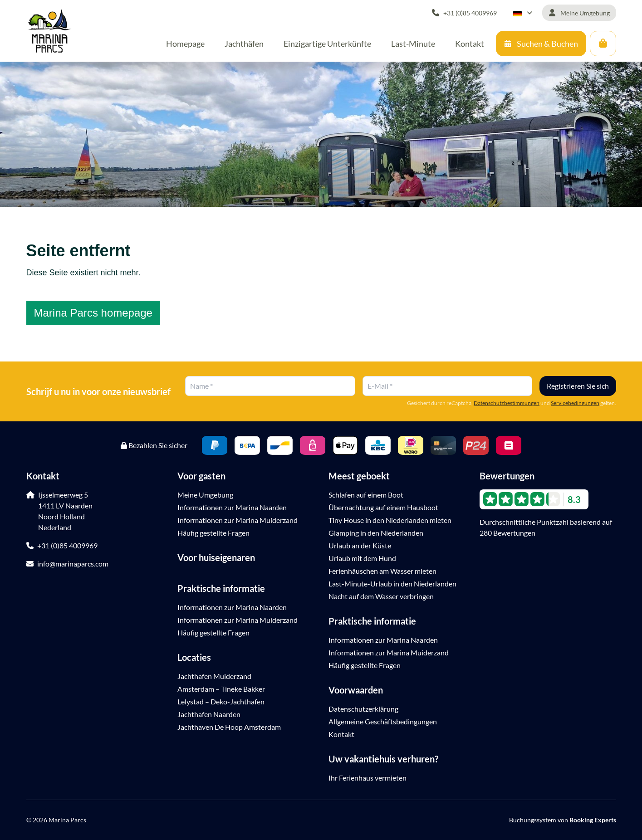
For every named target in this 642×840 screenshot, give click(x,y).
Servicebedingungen (575, 403)
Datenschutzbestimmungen (507, 403)
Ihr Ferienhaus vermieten (368, 778)
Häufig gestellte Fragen (213, 533)
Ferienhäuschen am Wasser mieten (382, 571)
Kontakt (341, 734)
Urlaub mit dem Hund (362, 558)
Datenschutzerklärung (363, 709)
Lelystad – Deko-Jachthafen (221, 701)
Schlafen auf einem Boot (366, 495)
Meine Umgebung (205, 495)
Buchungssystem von (563, 820)
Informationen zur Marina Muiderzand (238, 520)
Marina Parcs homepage (93, 313)
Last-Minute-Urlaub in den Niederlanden (392, 584)
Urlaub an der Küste (360, 545)
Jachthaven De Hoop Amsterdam (229, 727)
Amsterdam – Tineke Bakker (221, 689)
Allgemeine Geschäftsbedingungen (383, 721)
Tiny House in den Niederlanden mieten (390, 520)
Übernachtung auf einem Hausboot (383, 507)
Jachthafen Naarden (209, 714)
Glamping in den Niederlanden (376, 533)
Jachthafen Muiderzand (214, 676)
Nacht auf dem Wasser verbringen (381, 596)
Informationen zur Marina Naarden (232, 507)
